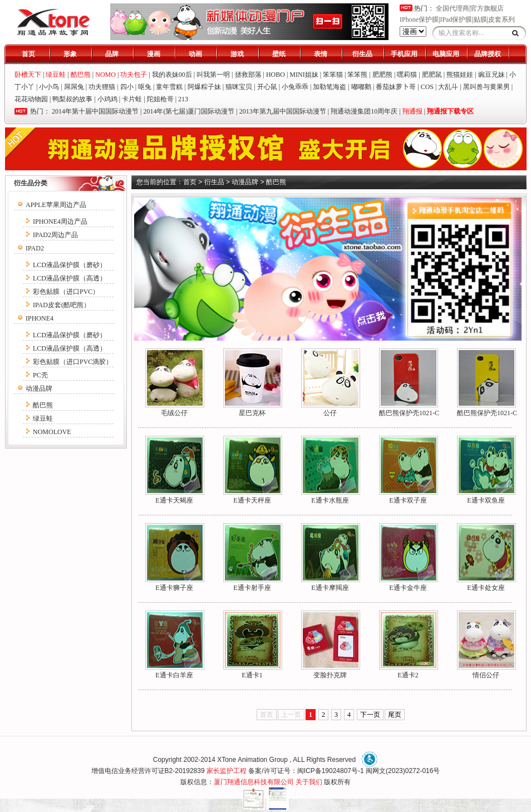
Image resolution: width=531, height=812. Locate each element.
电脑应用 (446, 54)
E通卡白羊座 (174, 675)
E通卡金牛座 (408, 588)
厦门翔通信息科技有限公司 (254, 782)
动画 (195, 54)
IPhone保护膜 (419, 19)
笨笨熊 (357, 75)
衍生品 (362, 54)
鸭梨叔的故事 (72, 99)
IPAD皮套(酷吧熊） (62, 305)
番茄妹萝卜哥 (396, 87)
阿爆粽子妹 (204, 87)
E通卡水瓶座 (330, 500)
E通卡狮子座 (174, 588)
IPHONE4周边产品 (60, 222)
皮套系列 (501, 19)
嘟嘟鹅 (361, 87)
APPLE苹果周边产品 (56, 205)
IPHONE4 (40, 318)
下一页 (370, 715)
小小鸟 (49, 87)
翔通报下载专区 (450, 111)
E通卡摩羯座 (330, 588)
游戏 (237, 54)
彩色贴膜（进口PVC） (66, 292)
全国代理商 (453, 8)
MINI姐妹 (304, 75)
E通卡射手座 (252, 588)
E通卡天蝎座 (174, 500)
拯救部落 (248, 75)
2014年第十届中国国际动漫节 (95, 111)
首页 (28, 54)
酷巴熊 (43, 405)
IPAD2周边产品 (55, 235)
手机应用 (404, 54)
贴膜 (480, 19)
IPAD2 (35, 248)
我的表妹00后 (172, 75)
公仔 (330, 413)
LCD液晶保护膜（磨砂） (70, 265)
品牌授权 (488, 54)
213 (183, 99)
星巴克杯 (252, 413)
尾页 (395, 715)
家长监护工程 (227, 771)
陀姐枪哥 (160, 99)
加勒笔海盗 (330, 87)
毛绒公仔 (174, 413)
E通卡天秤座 (252, 500)
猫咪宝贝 (239, 87)
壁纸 (279, 54)
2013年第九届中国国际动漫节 (283, 111)
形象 (70, 54)
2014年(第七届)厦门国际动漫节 (189, 111)
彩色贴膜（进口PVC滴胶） (73, 362)
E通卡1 (252, 675)
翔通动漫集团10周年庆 (364, 111)
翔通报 (412, 111)
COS (427, 87)
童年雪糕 (169, 87)
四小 (127, 87)
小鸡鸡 (107, 99)
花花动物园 (31, 99)
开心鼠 (267, 87)
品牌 (112, 54)
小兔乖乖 (295, 87)
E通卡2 (408, 675)
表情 (321, 54)
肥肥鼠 (432, 75)
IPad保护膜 (456, 19)
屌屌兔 (74, 87)
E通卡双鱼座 (486, 500)
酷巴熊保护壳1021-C (409, 413)
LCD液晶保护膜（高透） (70, 278)
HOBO (276, 75)
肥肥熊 (382, 75)
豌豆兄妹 (491, 75)
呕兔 (145, 87)
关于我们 (309, 782)
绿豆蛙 (43, 419)
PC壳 (40, 375)
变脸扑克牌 (330, 675)
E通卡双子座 (408, 500)
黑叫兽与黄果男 (486, 87)
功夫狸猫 (102, 87)
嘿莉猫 (407, 75)
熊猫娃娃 (460, 75)
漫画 (154, 54)
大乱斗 (448, 87)
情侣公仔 (486, 675)
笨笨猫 (333, 75)
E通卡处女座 (486, 588)
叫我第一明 (213, 75)
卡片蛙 (132, 99)
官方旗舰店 (487, 8)
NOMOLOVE (52, 432)
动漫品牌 (39, 388)
